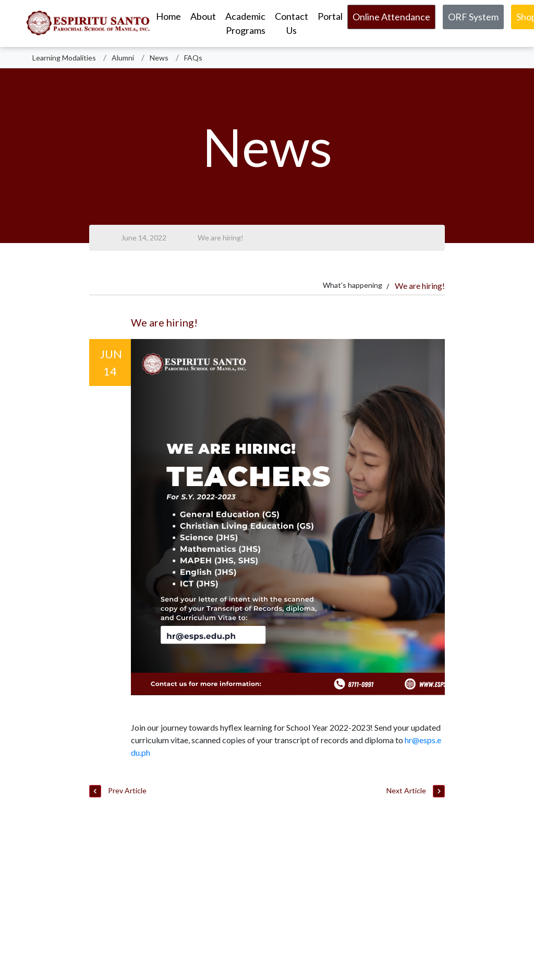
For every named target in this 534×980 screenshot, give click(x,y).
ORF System (473, 17)
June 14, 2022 (144, 238)
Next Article (416, 791)
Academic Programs (245, 23)
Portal (330, 16)
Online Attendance (391, 17)
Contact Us (292, 23)
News (159, 58)
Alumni (123, 58)
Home (168, 16)
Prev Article (118, 791)
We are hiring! (221, 238)
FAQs (193, 58)
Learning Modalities (64, 58)
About (203, 16)
